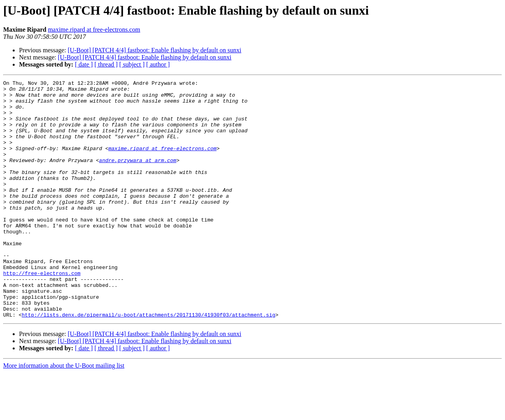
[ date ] (84, 64)
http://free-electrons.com (42, 312)
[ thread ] (106, 64)
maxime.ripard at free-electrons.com (94, 30)
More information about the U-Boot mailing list (64, 413)
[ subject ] (132, 64)
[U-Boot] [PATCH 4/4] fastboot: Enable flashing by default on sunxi (155, 50)
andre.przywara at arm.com (138, 177)
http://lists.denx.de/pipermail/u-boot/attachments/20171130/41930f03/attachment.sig (149, 362)
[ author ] (158, 64)
